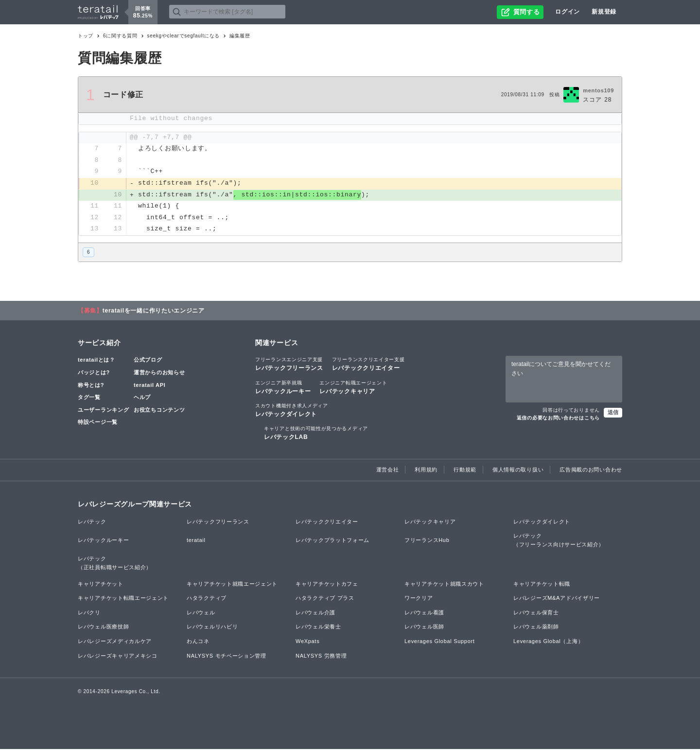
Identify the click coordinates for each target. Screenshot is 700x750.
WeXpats (307, 642)
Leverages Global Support (440, 642)
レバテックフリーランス (289, 365)
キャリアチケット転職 (542, 585)
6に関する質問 (120, 36)
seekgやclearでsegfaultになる (184, 36)
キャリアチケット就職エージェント (232, 585)
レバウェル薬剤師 (536, 628)
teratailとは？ (96, 361)
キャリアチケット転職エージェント (123, 599)
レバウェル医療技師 (103, 628)
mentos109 (598, 90)
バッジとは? (94, 373)
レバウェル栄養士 (318, 628)
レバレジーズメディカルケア (115, 642)
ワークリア (419, 599)
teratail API (149, 386)
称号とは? (91, 386)
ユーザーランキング (103, 411)
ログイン (568, 12)
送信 (613, 413)
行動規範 (465, 471)
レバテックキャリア (353, 388)
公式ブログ (148, 361)
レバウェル (201, 613)
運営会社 (388, 471)
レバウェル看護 (424, 613)
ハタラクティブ (207, 599)
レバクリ (89, 613)
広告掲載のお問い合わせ (591, 471)
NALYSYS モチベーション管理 (227, 657)
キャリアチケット (101, 585)
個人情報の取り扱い (518, 471)
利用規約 (426, 471)
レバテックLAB (316, 434)
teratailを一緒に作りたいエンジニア (154, 312)
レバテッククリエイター (368, 365)
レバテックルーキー (283, 388)
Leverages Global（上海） (548, 642)
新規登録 (604, 12)
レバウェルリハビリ (212, 628)
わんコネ (198, 642)
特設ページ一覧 (98, 423)
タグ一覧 (89, 398)
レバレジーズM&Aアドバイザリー (557, 599)
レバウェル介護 (315, 613)
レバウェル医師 (424, 628)
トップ (86, 36)
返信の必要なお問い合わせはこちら (558, 419)
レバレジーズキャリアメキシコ (118, 657)
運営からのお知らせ (159, 373)
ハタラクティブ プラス (325, 599)
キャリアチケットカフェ (327, 585)
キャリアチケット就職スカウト (444, 585)
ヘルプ (142, 398)
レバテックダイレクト (292, 411)
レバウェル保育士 (536, 613)
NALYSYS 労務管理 (321, 657)
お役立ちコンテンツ (159, 411)
